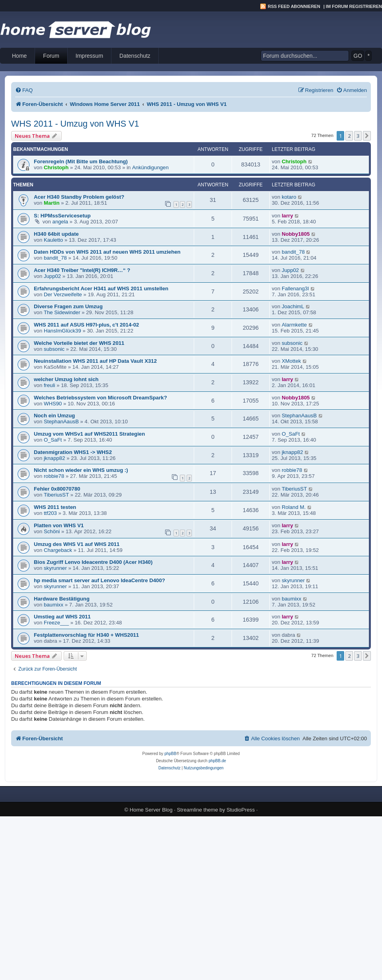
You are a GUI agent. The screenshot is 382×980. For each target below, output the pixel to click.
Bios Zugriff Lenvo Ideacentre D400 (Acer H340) (93, 562)
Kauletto (53, 240)
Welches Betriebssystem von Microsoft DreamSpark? (100, 398)
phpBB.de (217, 761)
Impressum (89, 56)
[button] (367, 136)
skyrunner (55, 568)
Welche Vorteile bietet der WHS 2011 (79, 343)
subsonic (54, 349)
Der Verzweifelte (63, 294)
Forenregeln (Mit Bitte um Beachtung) (81, 161)
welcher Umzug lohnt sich (66, 379)
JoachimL (293, 306)
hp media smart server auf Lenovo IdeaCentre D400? (99, 580)
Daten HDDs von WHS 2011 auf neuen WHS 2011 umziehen (107, 252)
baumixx (54, 605)
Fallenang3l (295, 289)
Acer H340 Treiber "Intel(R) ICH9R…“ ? (82, 270)
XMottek (291, 361)
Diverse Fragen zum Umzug (68, 306)
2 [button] (349, 136)
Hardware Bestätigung (62, 599)
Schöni (52, 531)
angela (60, 222)
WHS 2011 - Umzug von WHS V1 (75, 124)
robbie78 (54, 476)
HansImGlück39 (62, 331)
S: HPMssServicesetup (62, 216)
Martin (52, 203)
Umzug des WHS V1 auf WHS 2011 (77, 544)
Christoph (56, 167)
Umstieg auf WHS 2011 (62, 617)
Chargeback (58, 550)
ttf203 (50, 513)
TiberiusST (56, 495)
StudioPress (241, 810)
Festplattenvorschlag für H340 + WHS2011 (86, 635)
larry (287, 216)
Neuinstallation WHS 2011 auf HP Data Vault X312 (95, 361)
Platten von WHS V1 (59, 525)
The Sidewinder (62, 312)
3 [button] (358, 136)
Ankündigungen (150, 167)
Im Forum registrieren (354, 6)
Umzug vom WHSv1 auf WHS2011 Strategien (89, 434)
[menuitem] (24, 90)
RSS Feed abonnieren (294, 6)
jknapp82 (55, 458)
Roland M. (294, 507)
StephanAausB (61, 422)
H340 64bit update (56, 234)
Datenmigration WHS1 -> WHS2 (73, 452)
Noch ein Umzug (54, 416)
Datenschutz (135, 56)
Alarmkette (294, 325)
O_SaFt (53, 440)
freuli (50, 385)
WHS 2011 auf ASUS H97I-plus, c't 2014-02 (86, 325)
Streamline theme (198, 810)
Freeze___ (56, 623)
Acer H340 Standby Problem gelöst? (79, 197)
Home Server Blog (151, 810)
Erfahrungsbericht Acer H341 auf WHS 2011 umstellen (101, 289)
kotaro (289, 197)
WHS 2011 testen (55, 507)
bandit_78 (55, 258)
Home (19, 56)
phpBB (170, 754)
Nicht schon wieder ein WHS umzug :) (81, 470)
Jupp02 (52, 276)
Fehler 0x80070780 (57, 489)
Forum (51, 56)
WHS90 (53, 404)
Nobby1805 (296, 234)
